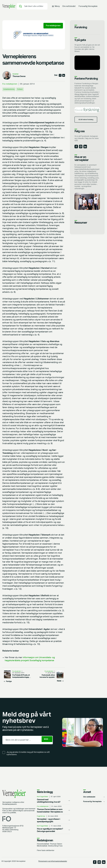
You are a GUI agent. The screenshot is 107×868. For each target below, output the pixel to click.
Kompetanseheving (11, 89)
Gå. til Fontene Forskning (87, 124)
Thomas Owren (19, 76)
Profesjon (24, 89)
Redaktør (16, 74)
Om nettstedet (69, 8)
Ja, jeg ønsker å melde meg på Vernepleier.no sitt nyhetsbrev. (28, 754)
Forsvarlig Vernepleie (88, 8)
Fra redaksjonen (10, 84)
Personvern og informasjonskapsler (53, 861)
